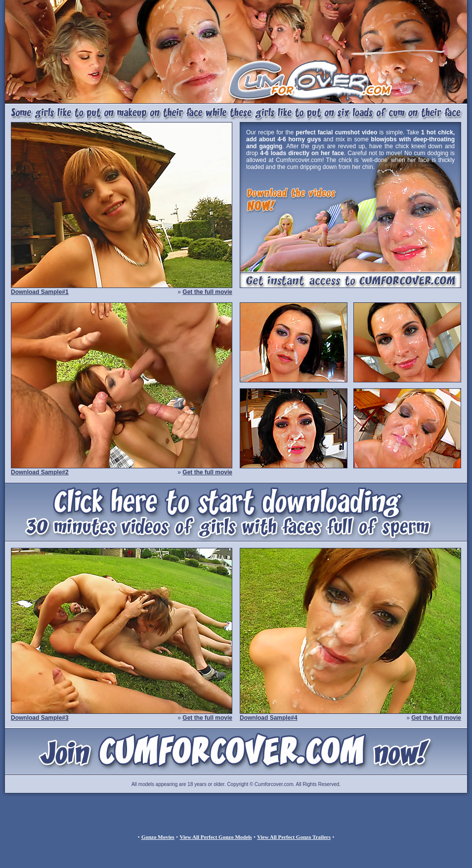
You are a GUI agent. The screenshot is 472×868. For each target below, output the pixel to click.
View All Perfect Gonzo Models (215, 837)
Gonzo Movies (158, 837)
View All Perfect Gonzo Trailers (294, 837)
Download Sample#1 (40, 292)
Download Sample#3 (40, 718)
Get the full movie (207, 292)
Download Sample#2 (40, 472)
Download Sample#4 (269, 718)
